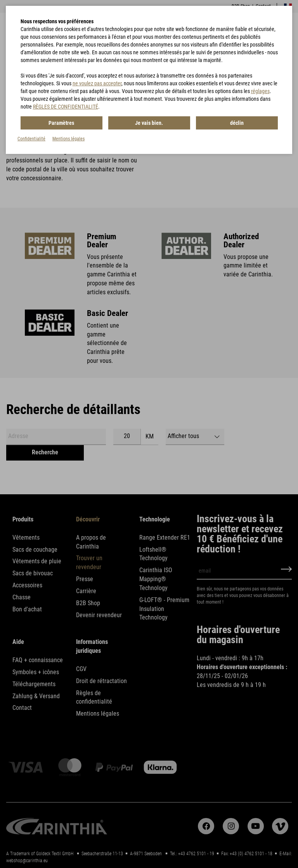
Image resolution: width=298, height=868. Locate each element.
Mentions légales (68, 139)
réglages (260, 91)
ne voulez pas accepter (97, 83)
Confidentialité (31, 139)
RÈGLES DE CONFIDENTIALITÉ (66, 107)
